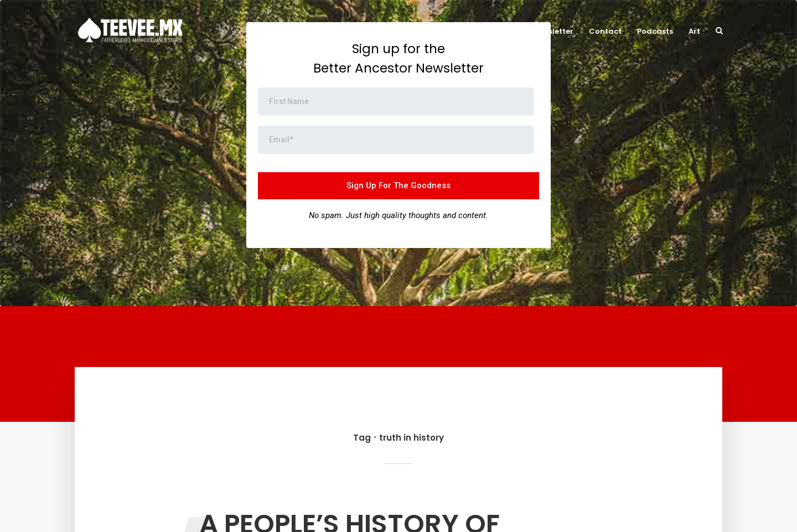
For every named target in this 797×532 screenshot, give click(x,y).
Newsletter (553, 31)
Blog (508, 31)
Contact (605, 31)
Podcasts (655, 31)
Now (437, 31)
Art (694, 31)
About (473, 31)
